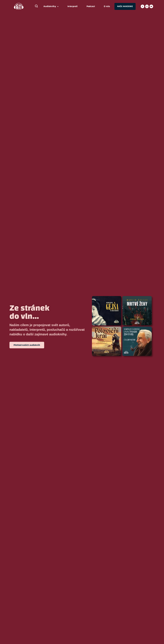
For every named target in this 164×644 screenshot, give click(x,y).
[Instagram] (147, 6)
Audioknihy (51, 6)
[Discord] (151, 6)
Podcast (91, 6)
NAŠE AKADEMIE (125, 6)
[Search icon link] (35, 6)
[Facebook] (142, 6)
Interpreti (73, 6)
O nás (107, 6)
